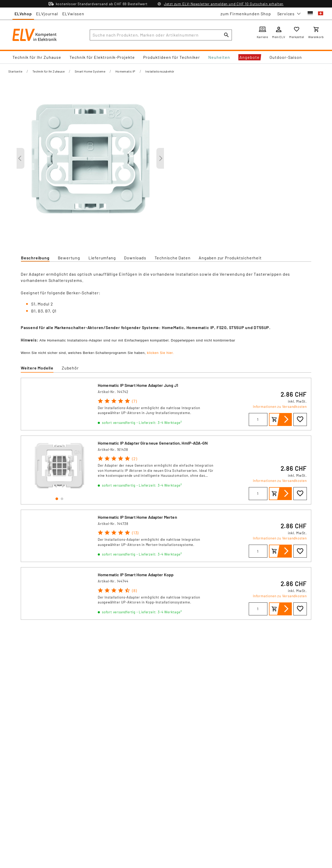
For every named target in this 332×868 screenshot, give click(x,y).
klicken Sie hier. (160, 353)
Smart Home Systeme (90, 71)
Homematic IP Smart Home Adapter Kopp (136, 575)
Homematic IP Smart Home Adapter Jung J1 (138, 385)
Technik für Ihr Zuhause (37, 57)
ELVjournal (47, 14)
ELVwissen (73, 14)
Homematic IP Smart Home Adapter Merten (137, 517)
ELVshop (23, 14)
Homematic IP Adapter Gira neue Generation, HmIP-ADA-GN (153, 443)
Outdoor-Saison (286, 57)
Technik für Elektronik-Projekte (102, 57)
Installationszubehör (160, 71)
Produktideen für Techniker (172, 57)
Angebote (250, 57)
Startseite (15, 71)
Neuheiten (219, 57)
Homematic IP (125, 71)
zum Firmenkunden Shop (246, 14)
